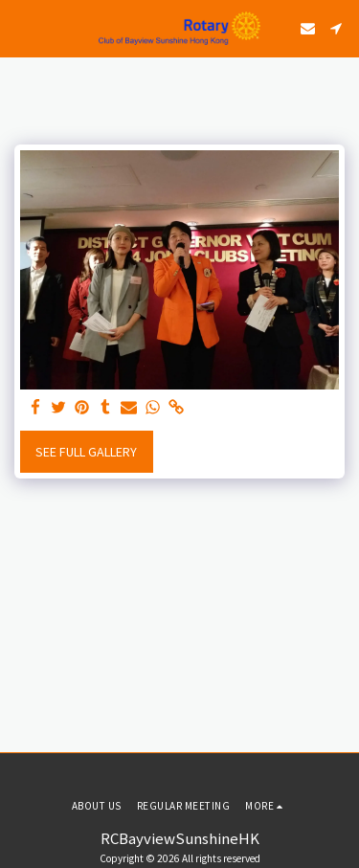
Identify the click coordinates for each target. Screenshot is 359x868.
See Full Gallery (86, 452)
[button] (21, 27)
